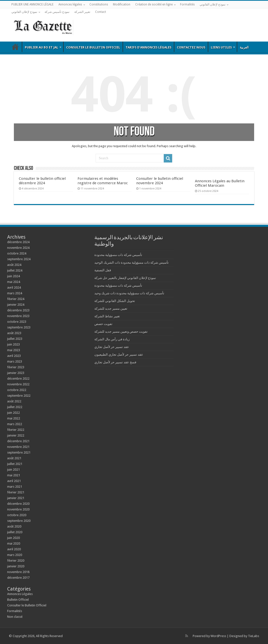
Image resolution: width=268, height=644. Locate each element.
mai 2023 (14, 350)
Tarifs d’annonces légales (148, 47)
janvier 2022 (16, 435)
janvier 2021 (16, 498)
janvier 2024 (16, 305)
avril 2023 (14, 356)
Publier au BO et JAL (41, 47)
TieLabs (254, 636)
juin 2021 (13, 470)
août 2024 (14, 265)
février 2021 (16, 492)
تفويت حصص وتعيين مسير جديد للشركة (121, 332)
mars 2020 (15, 555)
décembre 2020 (18, 504)
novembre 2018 (18, 572)
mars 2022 (15, 424)
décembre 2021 (18, 441)
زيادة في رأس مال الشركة (112, 339)
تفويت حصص (103, 324)
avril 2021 (14, 481)
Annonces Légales (20, 594)
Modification (122, 4)
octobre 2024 (17, 253)
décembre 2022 (18, 379)
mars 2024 (15, 293)
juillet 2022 (15, 407)
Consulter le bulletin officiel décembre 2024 (42, 181)
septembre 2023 (19, 327)
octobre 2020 (17, 515)
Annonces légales (70, 4)
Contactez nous (191, 47)
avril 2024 (14, 287)
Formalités (187, 4)
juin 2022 (13, 413)
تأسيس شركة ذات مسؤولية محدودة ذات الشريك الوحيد (132, 263)
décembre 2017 (18, 578)
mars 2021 (15, 487)
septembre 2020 (19, 521)
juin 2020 (13, 538)
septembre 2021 (19, 452)
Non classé (15, 617)
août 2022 (14, 401)
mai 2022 (14, 418)
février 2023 (16, 367)
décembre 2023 (18, 310)
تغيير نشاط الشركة (107, 316)
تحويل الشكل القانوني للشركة (115, 301)
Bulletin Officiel (15, 47)
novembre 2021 (18, 447)
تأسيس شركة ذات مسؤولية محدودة (118, 255)
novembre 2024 (18, 248)
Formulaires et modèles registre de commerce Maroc (103, 181)
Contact (101, 12)
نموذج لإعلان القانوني (213, 4)
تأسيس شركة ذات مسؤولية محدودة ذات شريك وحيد (129, 293)
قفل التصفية (103, 270)
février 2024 (16, 299)
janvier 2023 (16, 373)
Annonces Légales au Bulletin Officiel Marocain (220, 183)
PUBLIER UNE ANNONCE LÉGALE (32, 4)
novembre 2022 (18, 384)
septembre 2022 (19, 396)
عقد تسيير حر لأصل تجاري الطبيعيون (119, 355)
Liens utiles (221, 47)
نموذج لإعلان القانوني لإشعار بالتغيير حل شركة (125, 278)
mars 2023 (15, 361)
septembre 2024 (19, 259)
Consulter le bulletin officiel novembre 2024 (160, 181)
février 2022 (16, 430)
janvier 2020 (16, 566)
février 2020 (16, 561)
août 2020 (14, 526)
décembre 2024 (18, 242)
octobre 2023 (17, 322)
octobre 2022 (17, 390)
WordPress (218, 636)
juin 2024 (13, 276)
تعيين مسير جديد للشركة (111, 309)
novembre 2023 (18, 316)
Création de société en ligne (154, 4)
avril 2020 (14, 549)
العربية (244, 47)
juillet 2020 (15, 532)
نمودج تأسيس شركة (57, 12)
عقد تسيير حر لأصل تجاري (112, 347)
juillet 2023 (15, 339)
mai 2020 (14, 543)
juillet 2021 (15, 464)
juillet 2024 (15, 270)
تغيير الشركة (82, 12)
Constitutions (99, 4)
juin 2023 (13, 344)
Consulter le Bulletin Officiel (93, 47)
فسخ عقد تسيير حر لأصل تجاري (115, 362)
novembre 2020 (18, 509)
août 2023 (14, 333)
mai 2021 (14, 475)
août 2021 (14, 458)
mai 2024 (14, 282)
